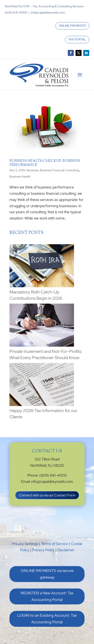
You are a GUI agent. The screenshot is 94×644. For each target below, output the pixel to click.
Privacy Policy (43, 550)
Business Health (20, 176)
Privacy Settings (25, 544)
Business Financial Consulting (60, 170)
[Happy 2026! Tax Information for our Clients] (42, 385)
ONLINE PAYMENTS (72, 26)
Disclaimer (66, 550)
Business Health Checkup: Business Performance (45, 163)
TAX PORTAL (77, 39)
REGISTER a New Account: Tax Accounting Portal (47, 596)
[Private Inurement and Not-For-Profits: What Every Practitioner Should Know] (42, 326)
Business (33, 170)
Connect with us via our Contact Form (47, 495)
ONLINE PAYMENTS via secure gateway (47, 574)
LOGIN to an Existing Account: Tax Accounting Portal (47, 619)
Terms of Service (55, 544)
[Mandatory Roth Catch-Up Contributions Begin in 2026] (42, 267)
